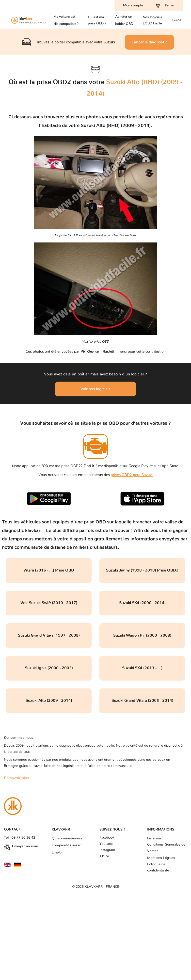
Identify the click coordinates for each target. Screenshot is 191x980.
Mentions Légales (161, 858)
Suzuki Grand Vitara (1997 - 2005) (49, 635)
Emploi (57, 852)
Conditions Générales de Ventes (166, 848)
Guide (177, 20)
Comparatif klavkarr (67, 845)
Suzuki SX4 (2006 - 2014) (142, 603)
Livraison (154, 838)
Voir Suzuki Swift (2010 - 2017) (49, 603)
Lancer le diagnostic (150, 42)
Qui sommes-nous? (67, 838)
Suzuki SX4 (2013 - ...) (142, 668)
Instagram (107, 850)
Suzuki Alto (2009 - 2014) (49, 701)
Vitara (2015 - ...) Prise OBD (49, 570)
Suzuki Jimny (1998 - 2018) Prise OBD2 (142, 570)
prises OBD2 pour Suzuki (132, 475)
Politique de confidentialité (158, 867)
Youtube (106, 844)
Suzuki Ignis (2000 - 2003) (49, 668)
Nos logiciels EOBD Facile (152, 20)
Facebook (107, 838)
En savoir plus (16, 778)
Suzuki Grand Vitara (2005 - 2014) (142, 701)
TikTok (104, 856)
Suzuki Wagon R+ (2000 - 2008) (142, 635)
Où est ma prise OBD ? (97, 20)
